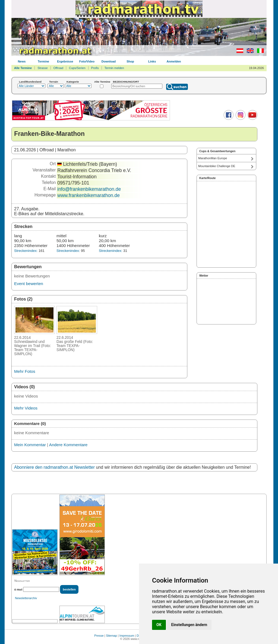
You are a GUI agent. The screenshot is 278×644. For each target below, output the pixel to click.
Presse (99, 636)
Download (109, 61)
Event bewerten (29, 284)
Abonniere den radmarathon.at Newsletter (54, 467)
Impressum (127, 636)
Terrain (54, 82)
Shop (130, 61)
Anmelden (174, 61)
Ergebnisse (65, 61)
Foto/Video (87, 61)
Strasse (42, 68)
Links (152, 61)
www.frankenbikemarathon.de (89, 195)
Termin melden (114, 68)
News (22, 61)
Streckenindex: (26, 251)
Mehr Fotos (25, 371)
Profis (95, 68)
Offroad (59, 68)
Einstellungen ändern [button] (189, 625)
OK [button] (159, 625)
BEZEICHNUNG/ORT (126, 82)
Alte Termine (102, 82)
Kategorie (73, 82)
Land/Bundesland (30, 82)
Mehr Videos (26, 408)
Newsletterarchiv (26, 598)
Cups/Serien (77, 68)
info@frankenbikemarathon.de (89, 189)
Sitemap (112, 636)
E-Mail (18, 590)
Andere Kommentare (68, 445)
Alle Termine (23, 68)
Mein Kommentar (30, 445)
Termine (43, 61)
